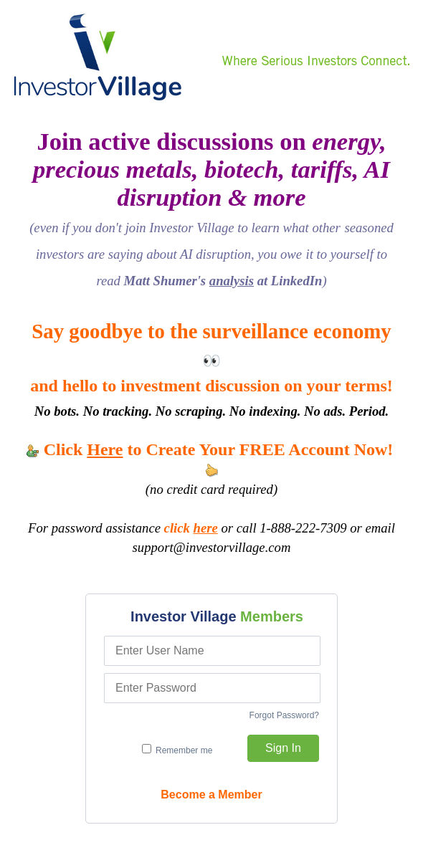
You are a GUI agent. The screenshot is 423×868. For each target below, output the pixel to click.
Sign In (283, 748)
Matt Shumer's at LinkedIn (223, 281)
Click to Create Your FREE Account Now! (212, 459)
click (191, 528)
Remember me (177, 750)
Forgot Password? (284, 715)
